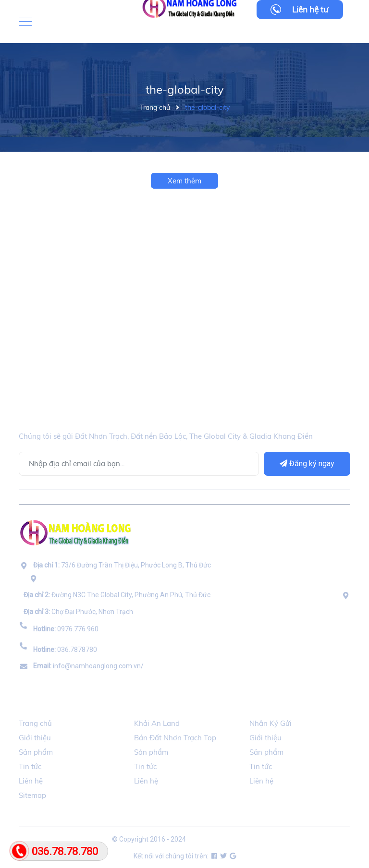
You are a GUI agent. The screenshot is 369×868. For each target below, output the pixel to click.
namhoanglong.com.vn (222, 839)
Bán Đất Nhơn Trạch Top (175, 738)
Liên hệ (31, 781)
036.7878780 (65, 650)
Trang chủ (35, 723)
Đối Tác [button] (149, 705)
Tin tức (30, 766)
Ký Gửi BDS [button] (271, 705)
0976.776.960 (66, 629)
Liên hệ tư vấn (310, 12)
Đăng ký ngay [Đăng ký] (307, 464)
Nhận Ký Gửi (271, 723)
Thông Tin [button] (40, 705)
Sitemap (32, 795)
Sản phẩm (36, 752)
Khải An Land (157, 723)
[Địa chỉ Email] (139, 464)
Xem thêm (184, 181)
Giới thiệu (35, 738)
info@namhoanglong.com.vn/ (88, 666)
